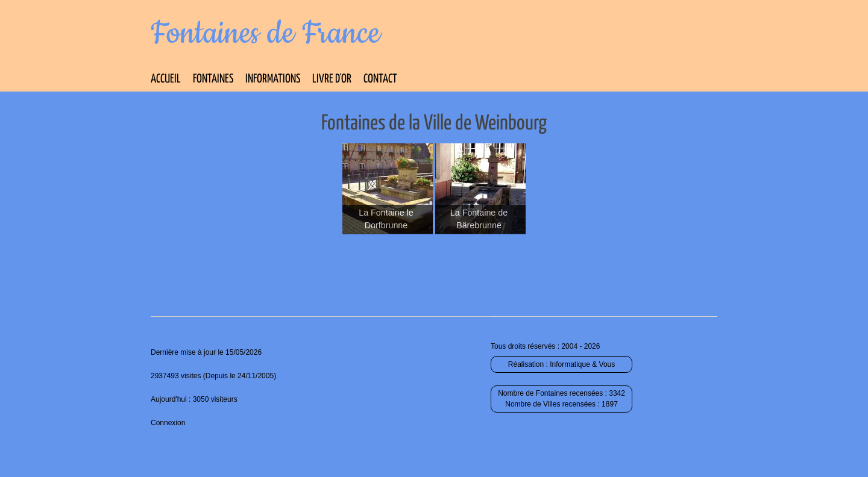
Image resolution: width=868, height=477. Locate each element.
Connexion (168, 423)
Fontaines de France (266, 34)
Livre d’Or (332, 79)
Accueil (166, 79)
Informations (273, 79)
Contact (380, 79)
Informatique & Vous (582, 364)
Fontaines (213, 79)
